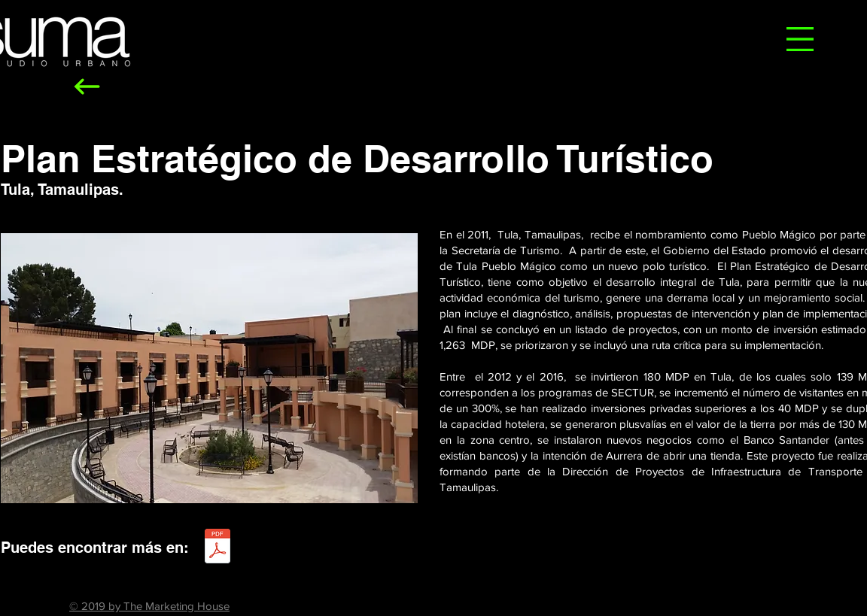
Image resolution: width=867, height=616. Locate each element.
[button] (800, 39)
